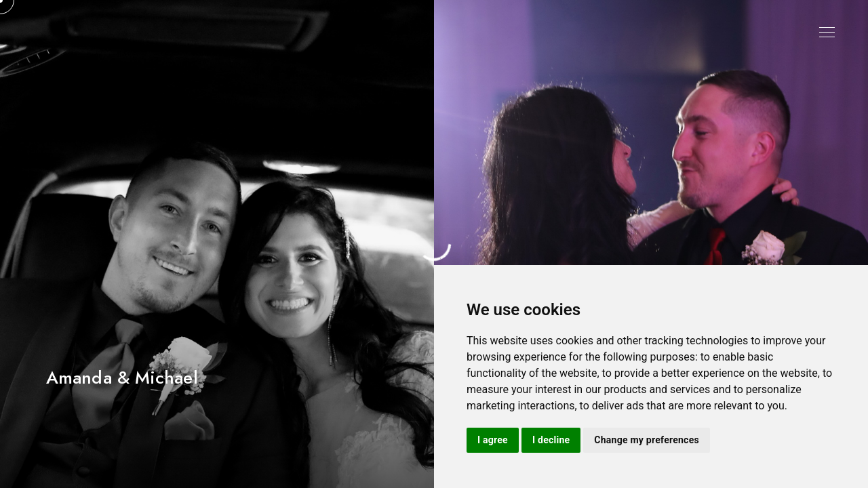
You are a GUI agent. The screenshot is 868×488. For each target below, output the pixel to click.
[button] (852, 244)
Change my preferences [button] (647, 440)
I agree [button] (493, 440)
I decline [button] (551, 440)
